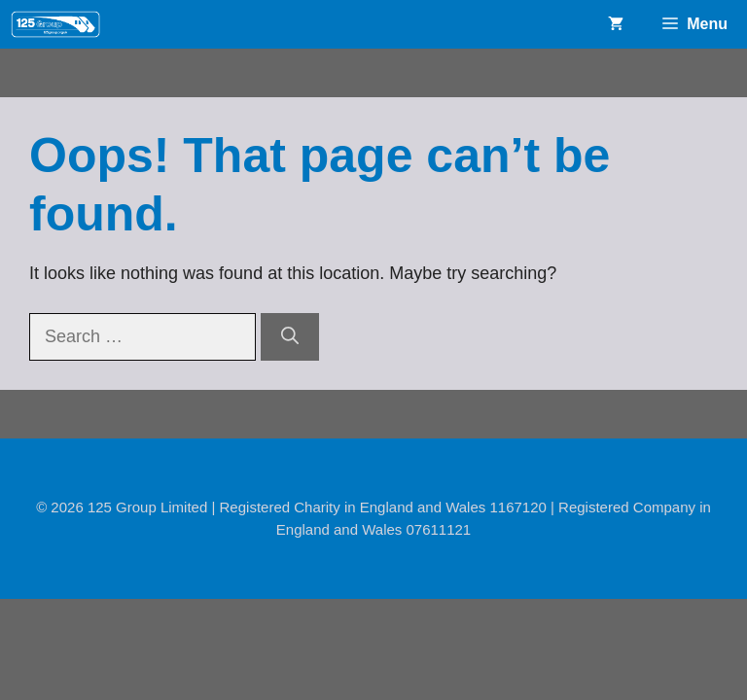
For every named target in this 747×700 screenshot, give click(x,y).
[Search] (290, 337)
